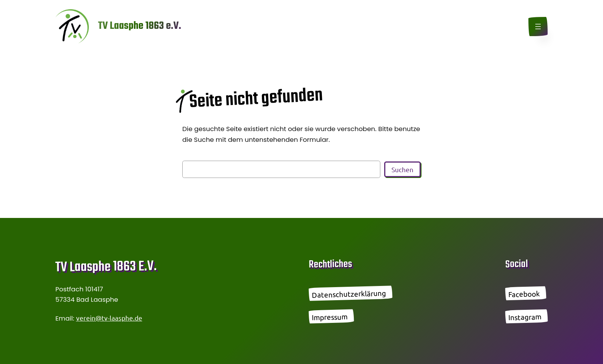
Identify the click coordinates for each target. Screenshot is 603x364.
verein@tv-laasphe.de (109, 318)
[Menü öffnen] (538, 27)
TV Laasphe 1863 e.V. (140, 26)
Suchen (402, 169)
